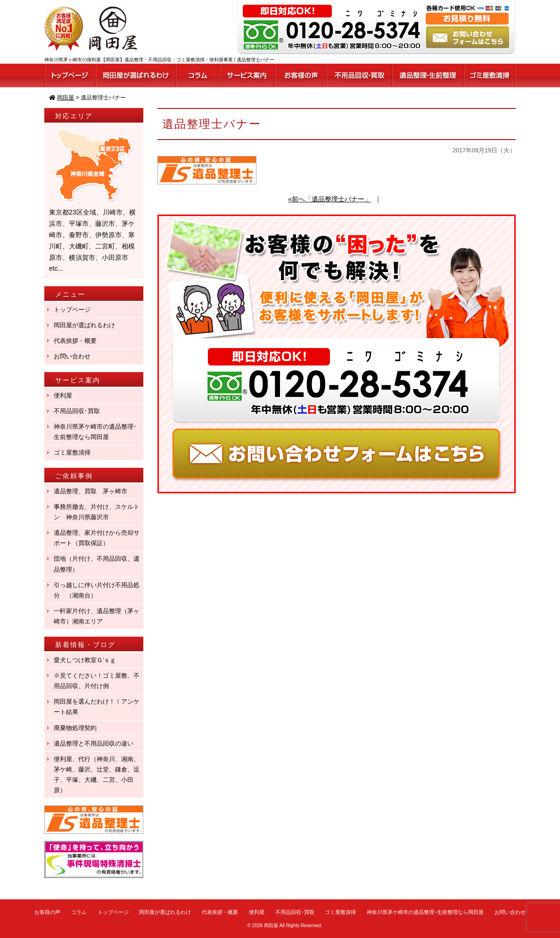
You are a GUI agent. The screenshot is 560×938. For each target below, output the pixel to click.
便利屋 (63, 395)
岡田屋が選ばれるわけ (84, 325)
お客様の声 (47, 912)
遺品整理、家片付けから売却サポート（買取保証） (97, 538)
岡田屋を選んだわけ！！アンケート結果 (97, 707)
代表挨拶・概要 (75, 341)
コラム (79, 912)
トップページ (72, 310)
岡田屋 (271, 926)
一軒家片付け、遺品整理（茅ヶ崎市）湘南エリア (97, 616)
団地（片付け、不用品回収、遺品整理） (97, 564)
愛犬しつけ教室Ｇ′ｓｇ (88, 660)
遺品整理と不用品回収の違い (94, 743)
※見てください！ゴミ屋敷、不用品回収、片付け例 (97, 681)
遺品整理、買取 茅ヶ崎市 (91, 491)
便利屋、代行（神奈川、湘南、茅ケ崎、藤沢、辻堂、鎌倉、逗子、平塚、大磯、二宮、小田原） (97, 775)
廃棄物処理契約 (78, 728)
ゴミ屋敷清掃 (72, 452)
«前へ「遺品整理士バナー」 (329, 199)
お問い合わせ (72, 356)
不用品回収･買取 (77, 411)
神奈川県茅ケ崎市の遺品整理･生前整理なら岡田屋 (95, 432)
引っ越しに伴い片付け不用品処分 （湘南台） (97, 590)
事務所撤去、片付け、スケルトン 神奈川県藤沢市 (97, 512)
